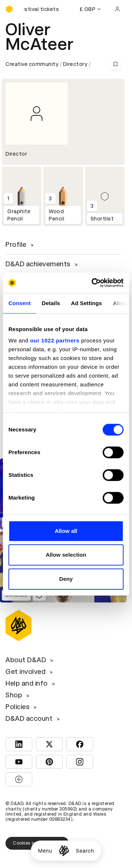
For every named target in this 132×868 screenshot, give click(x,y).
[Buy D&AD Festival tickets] (42, 9)
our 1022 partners (55, 340)
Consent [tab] (20, 303)
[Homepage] (64, 851)
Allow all (66, 531)
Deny (66, 579)
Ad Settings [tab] (87, 303)
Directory (75, 64)
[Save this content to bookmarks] (115, 64)
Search (85, 851)
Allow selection (66, 555)
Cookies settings (37, 843)
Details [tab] (51, 303)
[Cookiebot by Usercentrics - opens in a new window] (93, 283)
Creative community (32, 64)
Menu (45, 851)
